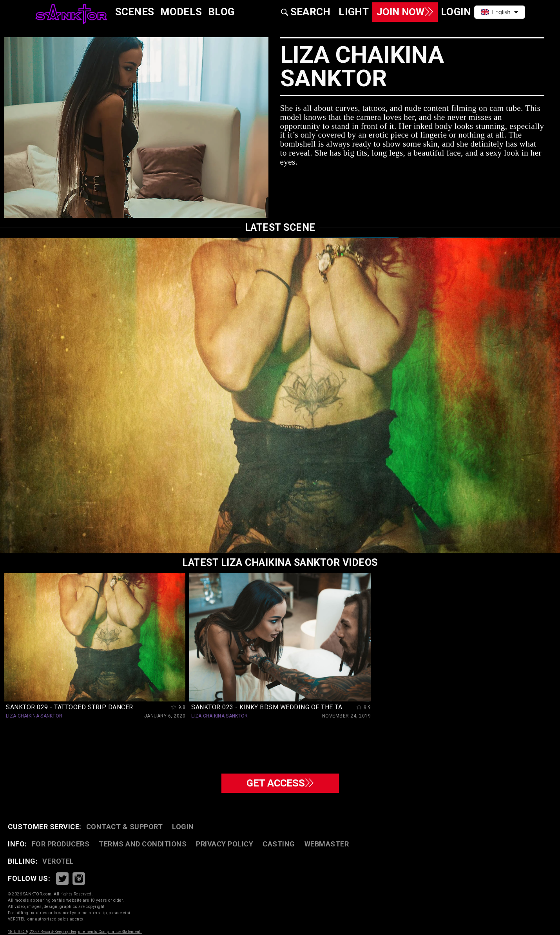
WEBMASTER (327, 844)
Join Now (402, 12)
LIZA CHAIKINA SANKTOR (34, 716)
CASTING (279, 844)
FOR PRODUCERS (61, 844)
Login (183, 827)
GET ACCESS (280, 782)
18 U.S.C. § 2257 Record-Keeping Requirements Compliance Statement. (75, 932)
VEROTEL (58, 861)
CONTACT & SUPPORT (125, 827)
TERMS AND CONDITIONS (143, 844)
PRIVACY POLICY (225, 844)
